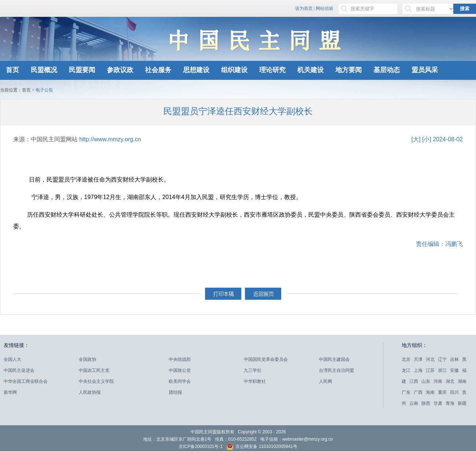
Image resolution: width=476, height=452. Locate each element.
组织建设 (234, 70)
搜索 (465, 9)
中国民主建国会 (334, 359)
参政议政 (120, 70)
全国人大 (12, 359)
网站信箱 (324, 8)
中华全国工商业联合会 (26, 381)
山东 (426, 381)
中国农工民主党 (94, 370)
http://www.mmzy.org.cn (110, 139)
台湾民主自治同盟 (336, 370)
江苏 (430, 370)
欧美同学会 (180, 381)
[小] (427, 139)
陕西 (426, 403)
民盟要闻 (82, 70)
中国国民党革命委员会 (266, 359)
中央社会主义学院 (96, 381)
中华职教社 (255, 381)
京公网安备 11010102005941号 (262, 447)
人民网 (326, 381)
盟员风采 (425, 70)
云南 (414, 403)
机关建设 (310, 70)
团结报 (175, 392)
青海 (450, 403)
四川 (454, 392)
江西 (414, 381)
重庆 (442, 392)
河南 (438, 381)
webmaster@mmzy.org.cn (308, 439)
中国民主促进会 (19, 370)
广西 (418, 392)
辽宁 (442, 359)
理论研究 (272, 70)
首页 (12, 70)
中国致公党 (180, 370)
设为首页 (304, 8)
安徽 (454, 370)
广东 (406, 392)
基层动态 (387, 70)
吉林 (454, 359)
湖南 (462, 381)
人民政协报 (90, 392)
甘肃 (438, 403)
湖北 (450, 381)
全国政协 (88, 359)
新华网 (10, 392)
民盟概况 (44, 70)
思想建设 (196, 70)
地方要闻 (349, 70)
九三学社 (253, 370)
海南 (430, 392)
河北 (430, 359)
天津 (418, 359)
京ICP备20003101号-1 (201, 447)
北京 (406, 359)
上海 (418, 370)
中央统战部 (180, 359)
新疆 (462, 403)
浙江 (442, 370)
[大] (416, 139)
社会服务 (158, 70)
